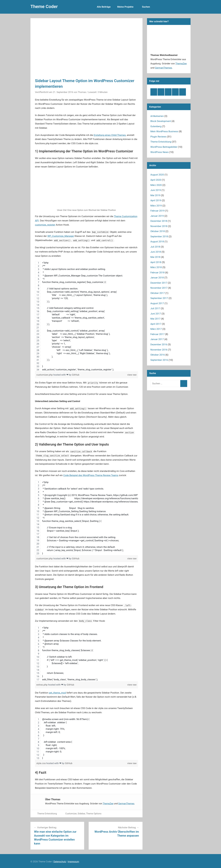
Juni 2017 (156, 314)
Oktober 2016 (158, 355)
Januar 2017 (157, 339)
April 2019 (156, 200)
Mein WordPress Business (164, 131)
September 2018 (159, 236)
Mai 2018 (155, 257)
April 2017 (156, 324)
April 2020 (156, 180)
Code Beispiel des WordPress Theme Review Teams (91, 475)
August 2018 (157, 242)
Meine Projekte (125, 7)
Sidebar (81, 814)
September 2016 (159, 360)
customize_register (45, 225)
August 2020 (157, 175)
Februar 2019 (157, 211)
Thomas (82, 92)
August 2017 (157, 303)
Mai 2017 (155, 319)
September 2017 (159, 298)
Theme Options (94, 814)
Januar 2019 (157, 216)
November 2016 (159, 350)
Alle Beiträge (105, 7)
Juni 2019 (156, 190)
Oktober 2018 (158, 231)
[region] (86, 316)
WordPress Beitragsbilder (164, 147)
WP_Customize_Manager (61, 236)
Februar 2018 (157, 272)
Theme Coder (44, 6)
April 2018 (156, 262)
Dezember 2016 (159, 344)
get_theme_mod (57, 693)
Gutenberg (156, 126)
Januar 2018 (157, 278)
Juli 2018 (155, 247)
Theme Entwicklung (47, 814)
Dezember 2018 (159, 221)
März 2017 (156, 329)
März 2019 (156, 206)
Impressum (74, 862)
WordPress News (160, 152)
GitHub (76, 375)
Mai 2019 (155, 195)
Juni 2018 (156, 252)
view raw (132, 375)
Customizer (71, 814)
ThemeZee (108, 804)
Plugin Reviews (158, 137)
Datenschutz (60, 862)
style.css (41, 763)
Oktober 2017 (158, 293)
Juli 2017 (155, 308)
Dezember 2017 (159, 283)
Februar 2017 (157, 334)
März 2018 (156, 267)
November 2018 (159, 226)
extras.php (42, 685)
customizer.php (45, 375)
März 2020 (156, 185)
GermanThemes (126, 804)
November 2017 (159, 288)
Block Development (161, 121)
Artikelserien (157, 116)
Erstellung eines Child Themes (110, 135)
